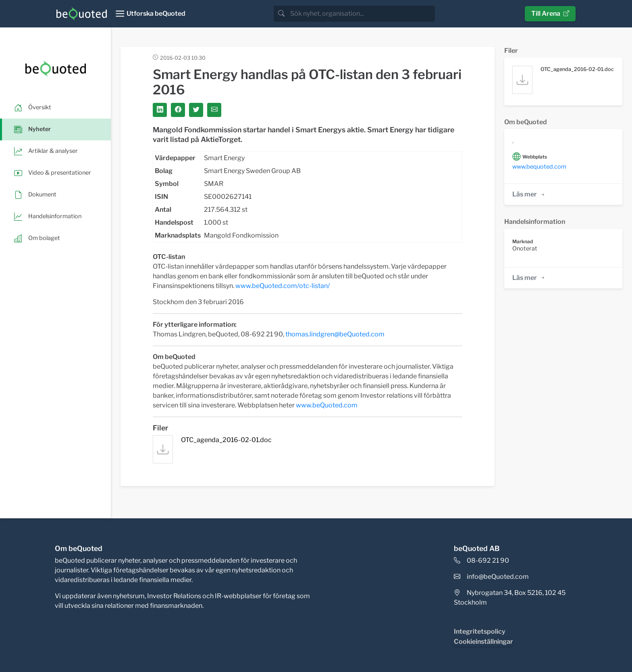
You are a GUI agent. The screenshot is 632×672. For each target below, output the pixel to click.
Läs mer (529, 194)
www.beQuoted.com (327, 405)
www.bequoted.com (539, 167)
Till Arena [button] (550, 14)
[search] (362, 14)
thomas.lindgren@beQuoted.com (335, 334)
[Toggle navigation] (150, 14)
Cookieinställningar (483, 642)
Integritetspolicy (480, 631)
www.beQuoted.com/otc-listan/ (283, 286)
